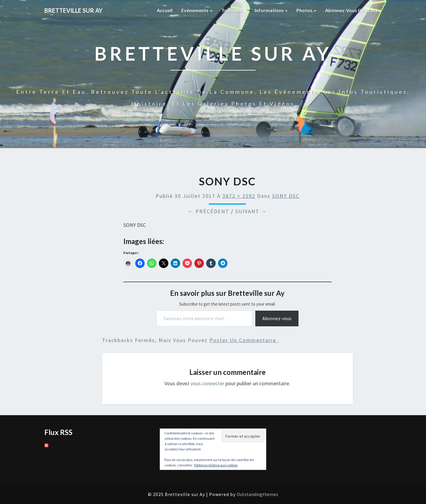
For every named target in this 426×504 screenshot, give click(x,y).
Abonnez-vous (277, 318)
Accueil (165, 10)
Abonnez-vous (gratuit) (351, 10)
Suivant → (251, 211)
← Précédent (209, 211)
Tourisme (234, 10)
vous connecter (207, 383)
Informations (271, 10)
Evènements (197, 10)
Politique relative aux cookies (216, 465)
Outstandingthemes (257, 494)
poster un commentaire (244, 340)
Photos (306, 10)
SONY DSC (286, 196)
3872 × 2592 (239, 196)
